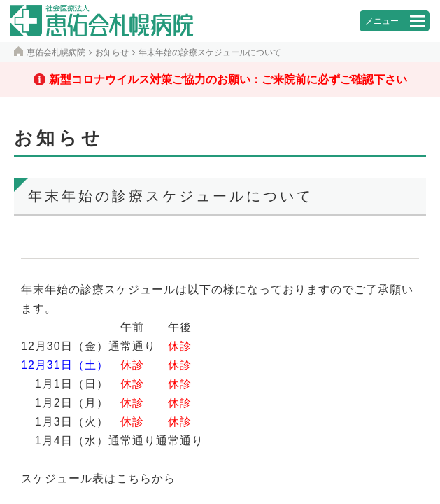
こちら (134, 478)
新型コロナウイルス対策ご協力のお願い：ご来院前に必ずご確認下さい (228, 79)
